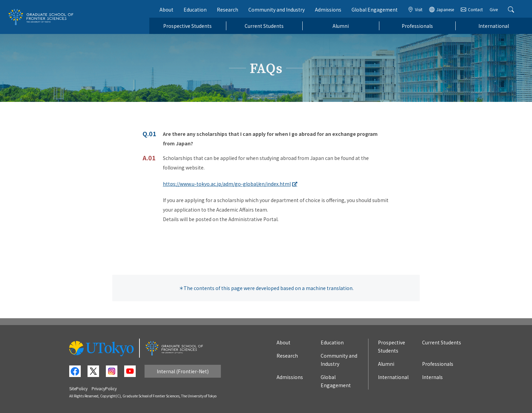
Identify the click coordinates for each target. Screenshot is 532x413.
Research (227, 10)
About (166, 10)
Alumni (341, 26)
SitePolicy (78, 388)
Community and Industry (277, 10)
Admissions (328, 10)
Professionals (417, 26)
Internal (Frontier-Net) (183, 371)
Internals (432, 377)
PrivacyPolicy (104, 388)
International (494, 26)
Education (195, 10)
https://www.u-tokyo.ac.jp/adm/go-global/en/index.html (227, 184)
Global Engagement (375, 10)
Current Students (264, 26)
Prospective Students (187, 26)
